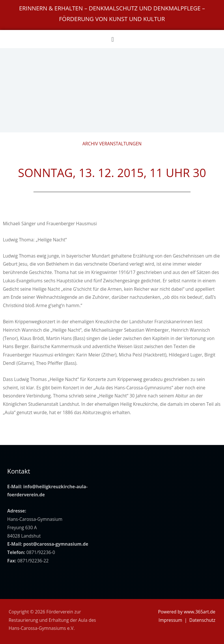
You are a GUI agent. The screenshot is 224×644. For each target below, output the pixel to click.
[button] (113, 39)
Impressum (170, 620)
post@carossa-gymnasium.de (56, 544)
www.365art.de (200, 612)
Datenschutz (202, 620)
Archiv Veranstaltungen (112, 144)
